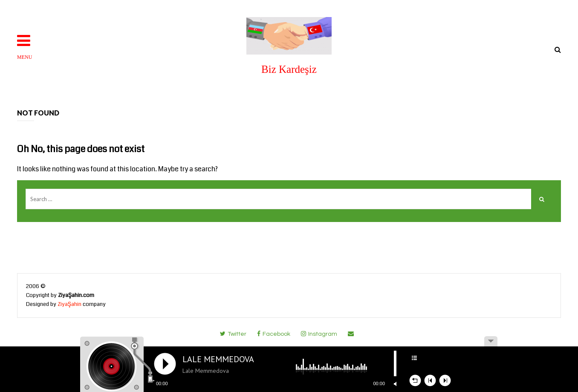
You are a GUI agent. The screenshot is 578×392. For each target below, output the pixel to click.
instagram (319, 334)
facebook (274, 334)
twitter (233, 334)
